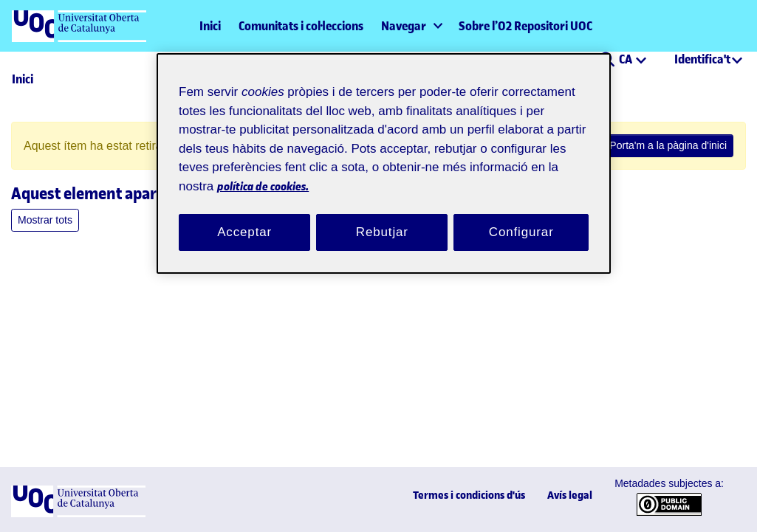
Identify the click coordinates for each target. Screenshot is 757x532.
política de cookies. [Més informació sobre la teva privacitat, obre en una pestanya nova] (376, 168)
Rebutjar (382, 215)
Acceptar (244, 215)
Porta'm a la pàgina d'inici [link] (676, 146)
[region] (384, 155)
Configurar (521, 215)
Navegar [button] (404, 26)
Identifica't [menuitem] (702, 59)
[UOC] (78, 514)
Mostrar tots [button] (43, 220)
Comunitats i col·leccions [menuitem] (301, 26)
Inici (210, 26)
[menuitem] (411, 26)
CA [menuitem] (627, 59)
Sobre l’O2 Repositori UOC (525, 26)
